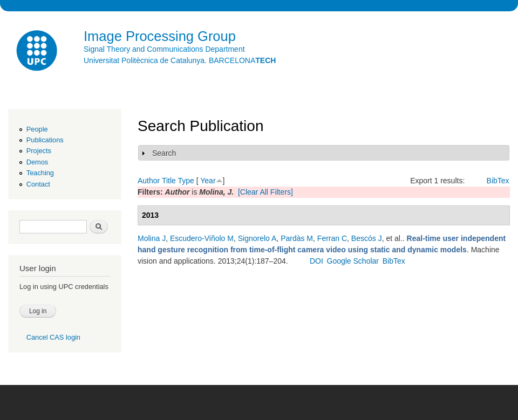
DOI (316, 261)
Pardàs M (297, 238)
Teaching (40, 173)
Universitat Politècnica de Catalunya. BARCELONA (180, 60)
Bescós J (367, 238)
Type (186, 181)
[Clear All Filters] (265, 192)
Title (169, 181)
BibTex (498, 181)
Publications (45, 140)
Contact (38, 184)
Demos (37, 162)
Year (208, 181)
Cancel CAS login (53, 337)
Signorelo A (257, 238)
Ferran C (332, 238)
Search (164, 153)
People (37, 129)
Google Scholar (353, 261)
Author (149, 181)
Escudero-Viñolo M (202, 238)
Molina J (152, 238)
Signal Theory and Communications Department (164, 49)
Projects (39, 151)
